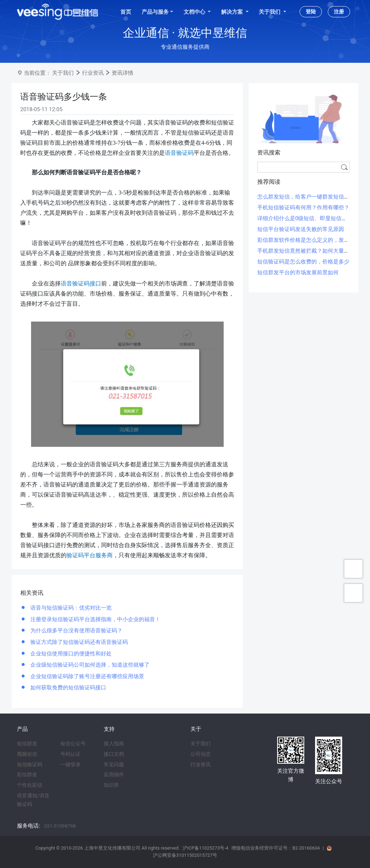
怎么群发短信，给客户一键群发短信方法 (306, 197)
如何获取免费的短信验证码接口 (68, 688)
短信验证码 (30, 764)
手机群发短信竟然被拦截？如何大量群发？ (309, 251)
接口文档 (114, 754)
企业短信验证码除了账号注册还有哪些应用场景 (87, 676)
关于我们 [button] (270, 12)
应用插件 (114, 775)
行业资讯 (93, 73)
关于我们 (63, 73)
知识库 (111, 785)
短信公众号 (73, 743)
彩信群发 (27, 775)
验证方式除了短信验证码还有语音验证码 (78, 642)
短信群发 (27, 743)
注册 (339, 12)
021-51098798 (60, 826)
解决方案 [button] (233, 12)
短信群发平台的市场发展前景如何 (298, 272)
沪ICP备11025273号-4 (205, 848)
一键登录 (70, 764)
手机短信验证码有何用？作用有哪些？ (303, 208)
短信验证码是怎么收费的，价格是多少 (303, 262)
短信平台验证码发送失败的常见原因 (301, 229)
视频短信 (27, 754)
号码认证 (70, 754)
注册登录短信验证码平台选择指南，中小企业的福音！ (95, 619)
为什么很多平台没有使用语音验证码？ (76, 631)
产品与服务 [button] (155, 12)
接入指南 (114, 743)
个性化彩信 (30, 785)
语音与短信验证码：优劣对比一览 (70, 608)
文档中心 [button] (195, 12)
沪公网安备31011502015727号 (185, 855)
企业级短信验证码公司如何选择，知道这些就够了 (89, 665)
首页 (126, 12)
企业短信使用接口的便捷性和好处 (70, 654)
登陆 (311, 12)
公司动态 (201, 754)
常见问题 (114, 764)
